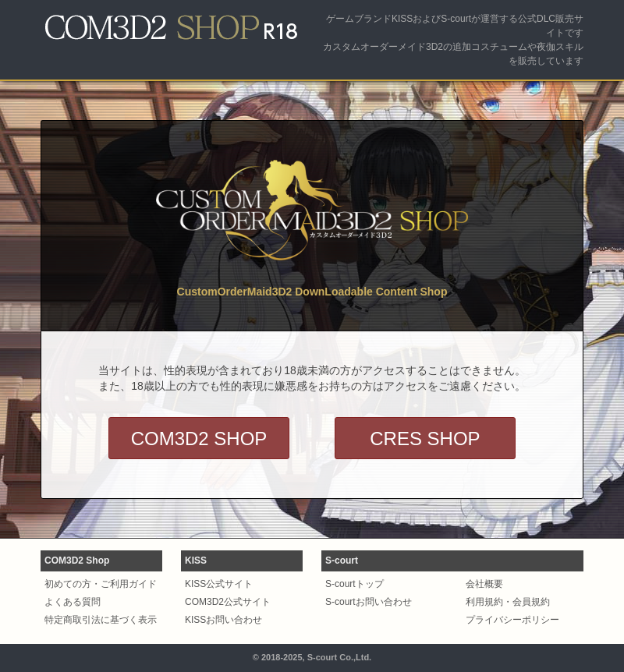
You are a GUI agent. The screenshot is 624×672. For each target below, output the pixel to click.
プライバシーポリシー (512, 620)
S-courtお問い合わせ (369, 602)
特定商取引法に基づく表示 (101, 620)
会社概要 (484, 584)
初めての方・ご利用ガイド (101, 584)
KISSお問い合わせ (223, 620)
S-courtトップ (355, 584)
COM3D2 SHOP (199, 439)
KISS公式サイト (219, 584)
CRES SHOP (425, 439)
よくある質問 (73, 602)
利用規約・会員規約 (508, 602)
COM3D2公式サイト (228, 602)
